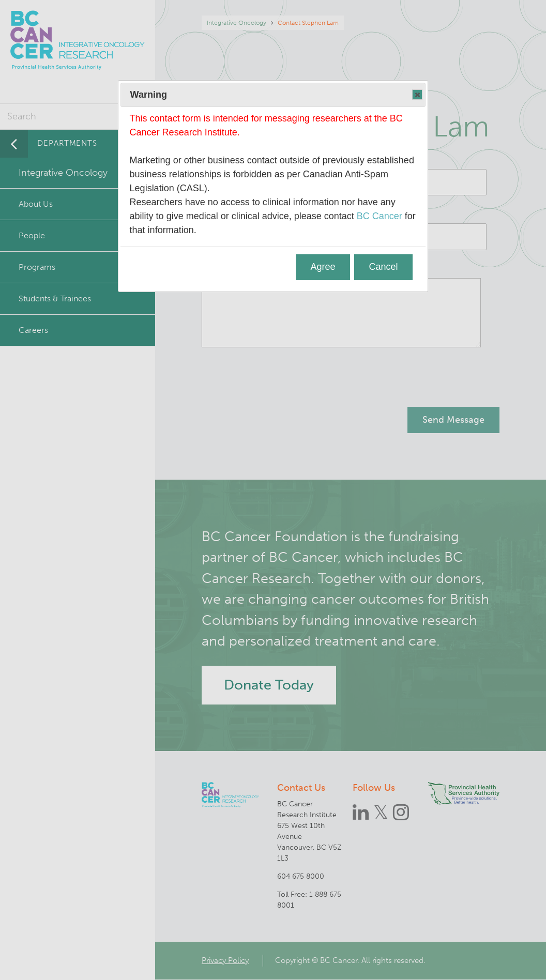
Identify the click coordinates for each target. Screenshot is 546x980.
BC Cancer (380, 216)
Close (417, 95)
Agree (323, 267)
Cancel (383, 267)
